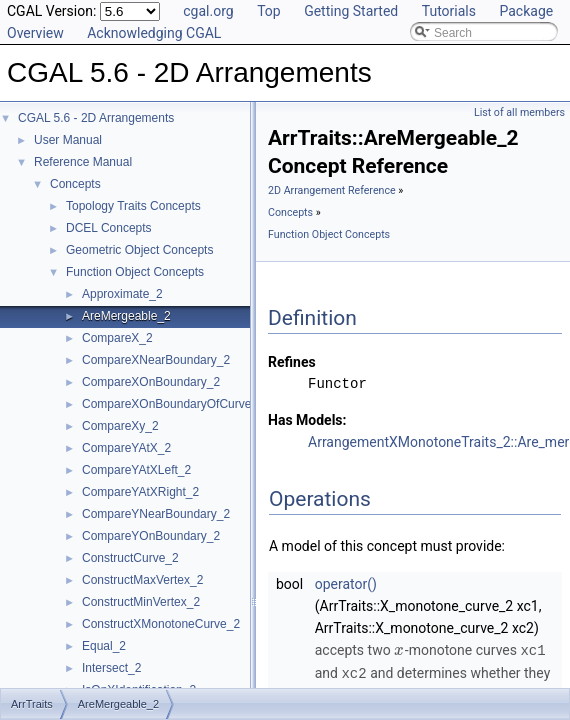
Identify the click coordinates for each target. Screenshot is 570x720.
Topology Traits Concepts (133, 206)
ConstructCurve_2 (130, 558)
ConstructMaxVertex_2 (142, 580)
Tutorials (449, 11)
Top (269, 11)
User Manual (68, 140)
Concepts (75, 184)
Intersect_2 (111, 668)
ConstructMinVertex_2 (141, 602)
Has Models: (307, 420)
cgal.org (208, 11)
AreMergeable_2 (126, 316)
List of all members (519, 112)
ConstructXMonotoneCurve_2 (161, 624)
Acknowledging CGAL (154, 33)
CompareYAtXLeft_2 (136, 470)
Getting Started (351, 11)
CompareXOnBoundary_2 (151, 382)
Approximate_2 (122, 294)
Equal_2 (104, 646)
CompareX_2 (117, 338)
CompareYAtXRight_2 (140, 492)
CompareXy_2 (120, 426)
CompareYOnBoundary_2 (151, 536)
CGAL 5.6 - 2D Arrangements (96, 118)
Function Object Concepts (135, 272)
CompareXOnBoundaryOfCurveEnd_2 (184, 404)
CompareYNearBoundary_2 (156, 514)
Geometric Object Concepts (139, 250)
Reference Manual (83, 162)
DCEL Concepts (109, 228)
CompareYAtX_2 (126, 448)
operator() (346, 584)
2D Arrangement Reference (332, 190)
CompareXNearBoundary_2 (156, 360)
